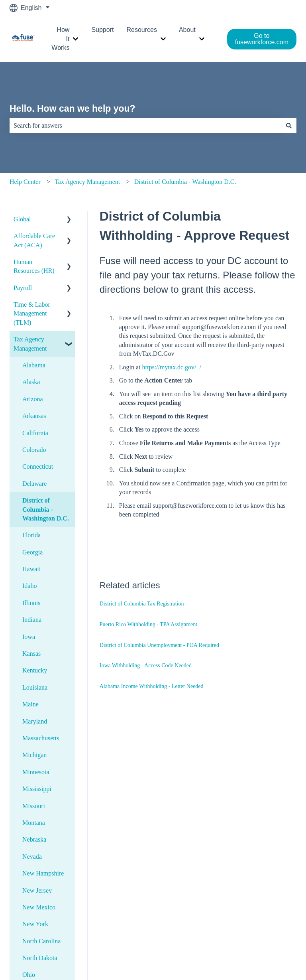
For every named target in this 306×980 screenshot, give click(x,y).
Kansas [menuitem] (31, 654)
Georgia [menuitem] (32, 552)
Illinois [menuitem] (31, 603)
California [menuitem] (35, 433)
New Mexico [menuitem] (39, 907)
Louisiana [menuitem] (35, 687)
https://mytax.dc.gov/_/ (172, 367)
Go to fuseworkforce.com (262, 39)
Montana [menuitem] (34, 823)
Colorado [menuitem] (34, 450)
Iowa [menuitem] (29, 637)
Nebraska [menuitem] (34, 839)
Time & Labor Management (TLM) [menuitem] (32, 314)
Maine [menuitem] (30, 704)
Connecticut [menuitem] (38, 466)
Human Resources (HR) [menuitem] (34, 266)
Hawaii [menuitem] (31, 569)
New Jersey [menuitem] (37, 890)
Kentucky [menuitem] (35, 670)
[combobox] (145, 126)
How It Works (60, 39)
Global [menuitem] (22, 219)
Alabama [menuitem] (34, 365)
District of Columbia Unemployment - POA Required (159, 645)
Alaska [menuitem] (31, 382)
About (187, 30)
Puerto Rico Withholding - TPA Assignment (148, 624)
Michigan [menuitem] (34, 755)
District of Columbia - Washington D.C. (185, 182)
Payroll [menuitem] (23, 288)
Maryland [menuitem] (35, 721)
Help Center (25, 182)
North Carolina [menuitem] (41, 941)
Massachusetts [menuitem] (41, 738)
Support (102, 30)
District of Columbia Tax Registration (142, 604)
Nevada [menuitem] (32, 857)
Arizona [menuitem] (33, 399)
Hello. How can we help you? (73, 108)
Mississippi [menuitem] (37, 789)
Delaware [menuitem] (34, 484)
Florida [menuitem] (31, 535)
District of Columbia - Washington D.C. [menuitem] (46, 509)
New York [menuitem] (35, 924)
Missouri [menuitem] (34, 806)
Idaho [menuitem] (29, 586)
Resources (141, 30)
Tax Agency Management (87, 182)
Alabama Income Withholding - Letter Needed (152, 686)
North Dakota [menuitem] (40, 958)
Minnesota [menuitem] (36, 772)
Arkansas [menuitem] (34, 416)
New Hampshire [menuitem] (43, 873)
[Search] (289, 126)
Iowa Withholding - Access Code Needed (146, 665)
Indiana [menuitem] (32, 620)
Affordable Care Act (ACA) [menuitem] (34, 240)
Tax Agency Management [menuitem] (30, 344)
